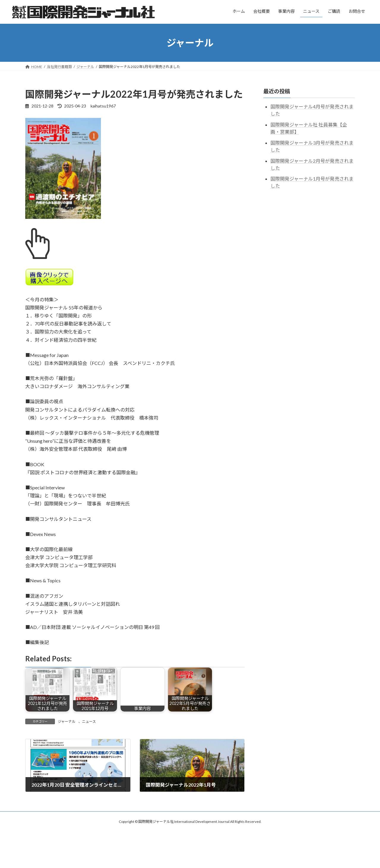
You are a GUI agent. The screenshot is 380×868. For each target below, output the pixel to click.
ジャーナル (67, 721)
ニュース (89, 721)
